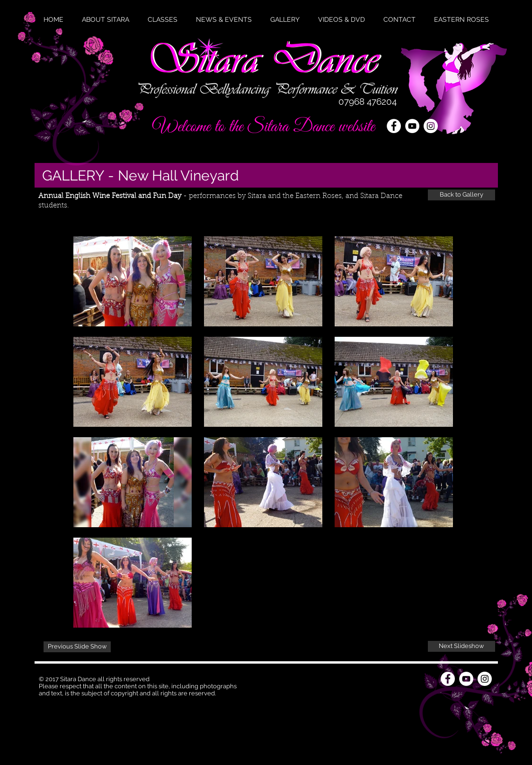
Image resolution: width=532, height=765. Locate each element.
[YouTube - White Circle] (412, 126)
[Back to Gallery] (461, 195)
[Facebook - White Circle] (394, 126)
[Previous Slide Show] (77, 647)
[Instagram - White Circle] (431, 126)
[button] (224, 19)
